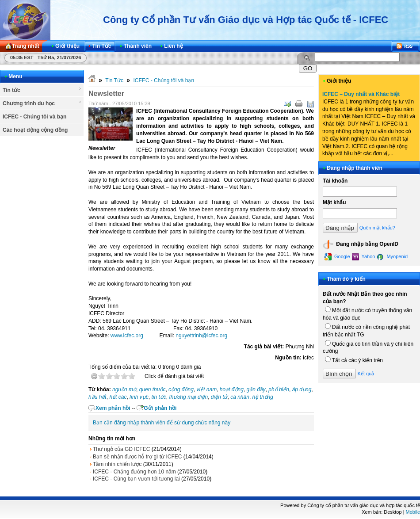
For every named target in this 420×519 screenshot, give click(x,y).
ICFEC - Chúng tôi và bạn (34, 117)
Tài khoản (335, 181)
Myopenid (392, 257)
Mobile (413, 512)
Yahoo (364, 257)
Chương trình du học (42, 103)
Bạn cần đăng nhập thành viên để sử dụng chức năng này (162, 423)
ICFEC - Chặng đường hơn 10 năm (134, 472)
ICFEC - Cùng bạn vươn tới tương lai (136, 479)
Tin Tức (114, 80)
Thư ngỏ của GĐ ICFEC (121, 449)
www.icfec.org (127, 336)
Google (337, 257)
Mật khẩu (334, 202)
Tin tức (42, 90)
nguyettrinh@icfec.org (201, 336)
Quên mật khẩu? (377, 228)
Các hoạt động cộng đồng (35, 130)
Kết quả (366, 374)
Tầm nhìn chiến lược (117, 464)
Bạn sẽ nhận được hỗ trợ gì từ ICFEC (137, 457)
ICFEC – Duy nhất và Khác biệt (361, 94)
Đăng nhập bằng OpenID (361, 244)
